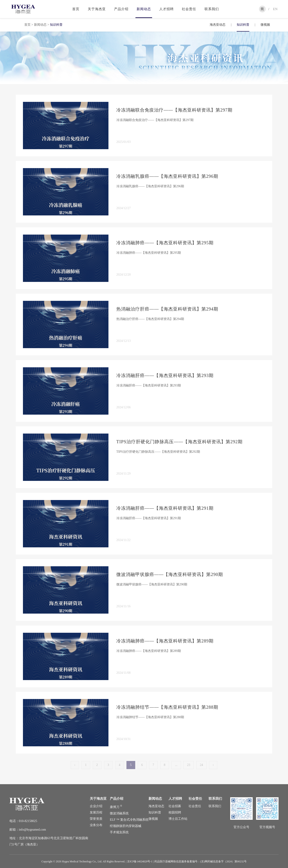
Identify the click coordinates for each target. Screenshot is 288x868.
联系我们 (212, 9)
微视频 (265, 25)
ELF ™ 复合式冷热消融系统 (129, 820)
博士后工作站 (178, 819)
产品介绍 (121, 9)
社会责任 (189, 9)
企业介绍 (96, 806)
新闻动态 (144, 9)
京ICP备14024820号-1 (140, 861)
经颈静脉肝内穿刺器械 (126, 826)
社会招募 (175, 806)
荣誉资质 (96, 819)
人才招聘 (166, 9)
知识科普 (243, 25)
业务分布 (96, 825)
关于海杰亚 (97, 9)
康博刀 (116, 807)
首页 (76, 9)
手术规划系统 (119, 832)
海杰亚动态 (218, 25)
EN (275, 9)
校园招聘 (175, 812)
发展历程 (96, 812)
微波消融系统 (119, 813)
